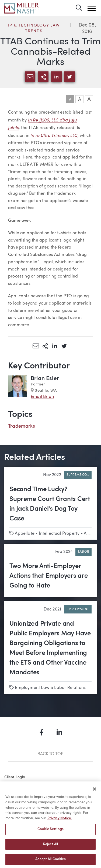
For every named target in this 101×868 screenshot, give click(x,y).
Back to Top (50, 754)
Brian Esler (45, 379)
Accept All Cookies (50, 861)
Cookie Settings (50, 831)
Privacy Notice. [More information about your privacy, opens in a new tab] (60, 820)
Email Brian (42, 397)
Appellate (25, 534)
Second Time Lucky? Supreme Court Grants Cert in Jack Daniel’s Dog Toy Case (50, 504)
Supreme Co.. (78, 475)
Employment (78, 609)
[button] (92, 8)
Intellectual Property (59, 534)
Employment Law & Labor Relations (50, 688)
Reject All (50, 846)
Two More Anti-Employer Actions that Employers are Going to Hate (49, 576)
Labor (83, 552)
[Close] (95, 791)
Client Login (15, 777)
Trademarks (22, 426)
